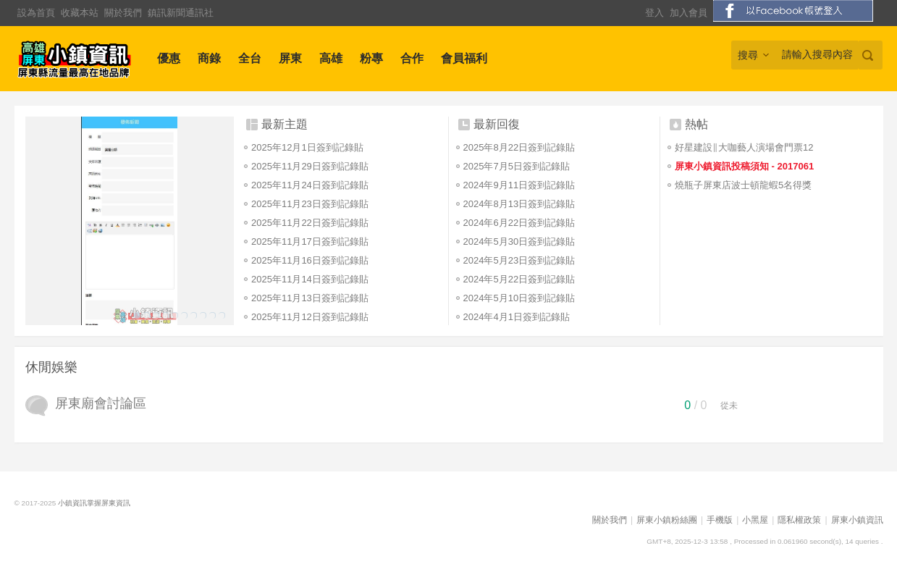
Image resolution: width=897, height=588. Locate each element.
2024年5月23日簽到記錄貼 (519, 260)
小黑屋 (755, 520)
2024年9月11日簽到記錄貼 (519, 185)
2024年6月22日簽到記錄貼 (519, 223)
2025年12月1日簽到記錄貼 (307, 147)
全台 (250, 58)
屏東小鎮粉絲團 (667, 520)
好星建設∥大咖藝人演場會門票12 (744, 147)
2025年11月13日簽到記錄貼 (310, 298)
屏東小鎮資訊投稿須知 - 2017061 (744, 166)
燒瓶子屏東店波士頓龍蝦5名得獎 (743, 185)
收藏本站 (80, 13)
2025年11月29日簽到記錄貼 (310, 166)
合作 (412, 58)
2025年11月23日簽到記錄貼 (310, 204)
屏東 (290, 58)
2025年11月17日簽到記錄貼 (310, 241)
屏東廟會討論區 (101, 403)
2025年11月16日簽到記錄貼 (310, 260)
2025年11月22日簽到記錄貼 (310, 223)
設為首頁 (36, 13)
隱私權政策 (799, 520)
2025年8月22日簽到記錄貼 (519, 147)
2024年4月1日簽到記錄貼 (517, 317)
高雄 (331, 58)
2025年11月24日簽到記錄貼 (310, 185)
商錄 (209, 58)
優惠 (169, 58)
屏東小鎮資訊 (857, 520)
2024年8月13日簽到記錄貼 (519, 204)
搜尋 (748, 55)
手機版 (720, 520)
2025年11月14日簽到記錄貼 (310, 279)
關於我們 (123, 13)
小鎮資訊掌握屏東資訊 (94, 503)
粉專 (371, 58)
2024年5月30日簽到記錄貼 (519, 241)
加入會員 (688, 13)
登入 (654, 13)
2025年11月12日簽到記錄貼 (310, 317)
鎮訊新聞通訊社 (181, 13)
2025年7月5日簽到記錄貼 (517, 166)
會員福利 (464, 58)
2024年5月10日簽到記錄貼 (519, 298)
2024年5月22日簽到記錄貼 (519, 279)
